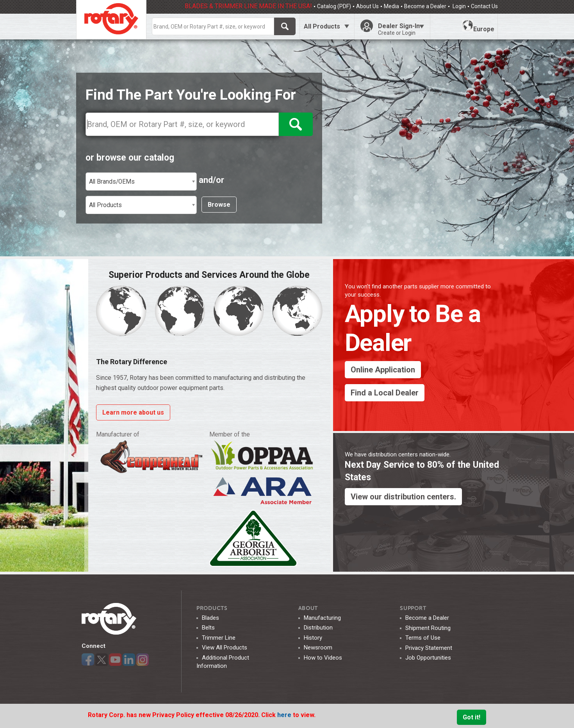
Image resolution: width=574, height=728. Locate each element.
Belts (208, 628)
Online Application (383, 370)
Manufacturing (322, 618)
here (285, 715)
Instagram (143, 660)
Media (391, 6)
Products (212, 608)
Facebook (88, 660)
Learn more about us (133, 412)
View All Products (225, 648)
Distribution (318, 628)
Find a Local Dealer (385, 393)
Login (459, 6)
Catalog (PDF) (334, 6)
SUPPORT (413, 608)
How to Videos (323, 658)
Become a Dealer (425, 6)
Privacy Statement (429, 648)
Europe (478, 26)
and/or (211, 180)
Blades (210, 618)
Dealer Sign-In (401, 29)
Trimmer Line (219, 638)
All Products (322, 26)
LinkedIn (129, 660)
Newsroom (318, 648)
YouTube (115, 660)
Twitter (102, 660)
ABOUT (308, 608)
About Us (367, 6)
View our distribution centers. (403, 497)
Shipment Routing (428, 628)
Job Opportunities (428, 658)
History (313, 638)
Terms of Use (423, 638)
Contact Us (484, 6)
